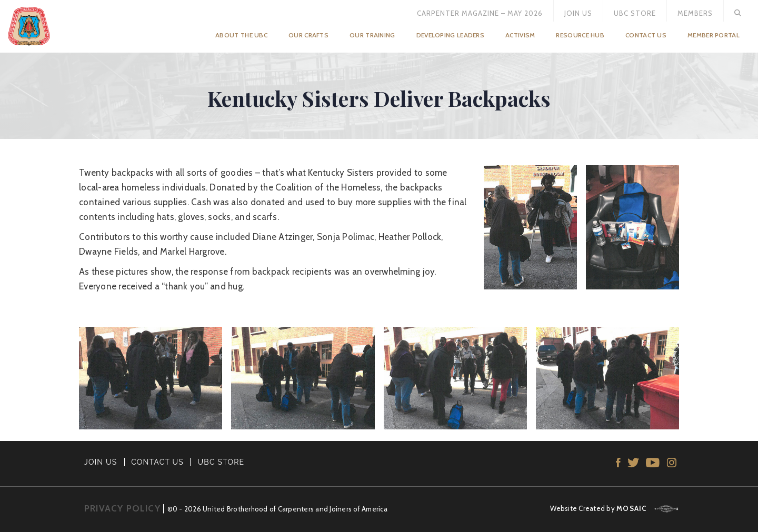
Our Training (372, 35)
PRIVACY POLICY (122, 508)
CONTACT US (157, 462)
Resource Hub (580, 35)
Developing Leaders (450, 35)
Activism (520, 35)
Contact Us (646, 35)
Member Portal (714, 35)
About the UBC (241, 35)
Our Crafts (308, 35)
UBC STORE (221, 462)
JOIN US (101, 462)
